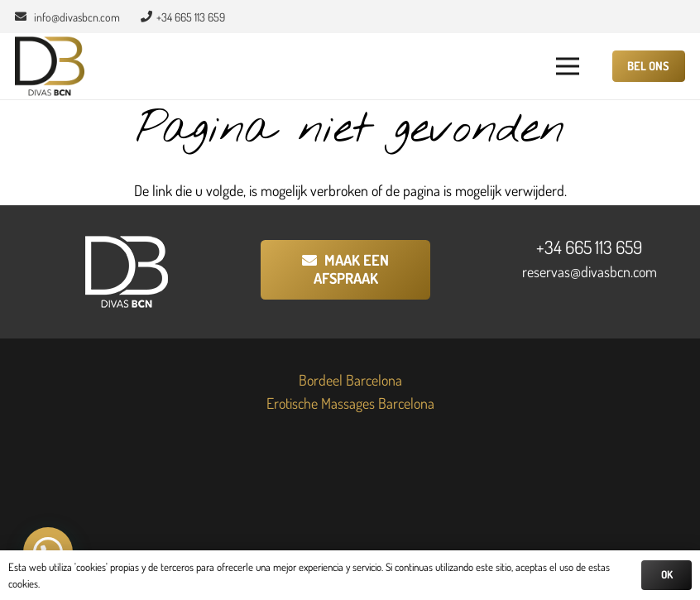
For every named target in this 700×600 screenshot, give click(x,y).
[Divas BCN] (50, 67)
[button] (568, 66)
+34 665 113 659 (589, 247)
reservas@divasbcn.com (590, 271)
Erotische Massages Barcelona (350, 403)
